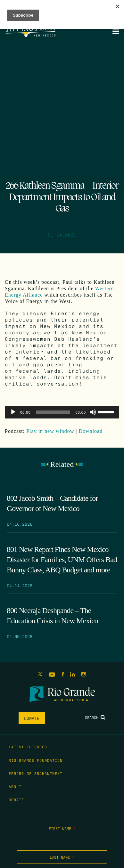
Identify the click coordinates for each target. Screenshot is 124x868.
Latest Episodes (28, 747)
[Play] (13, 412)
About (15, 786)
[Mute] (93, 412)
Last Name (62, 857)
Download (91, 431)
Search (95, 717)
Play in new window (50, 431)
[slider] (53, 412)
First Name (62, 828)
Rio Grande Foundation (36, 760)
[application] (62, 412)
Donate (32, 718)
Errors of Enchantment (36, 773)
